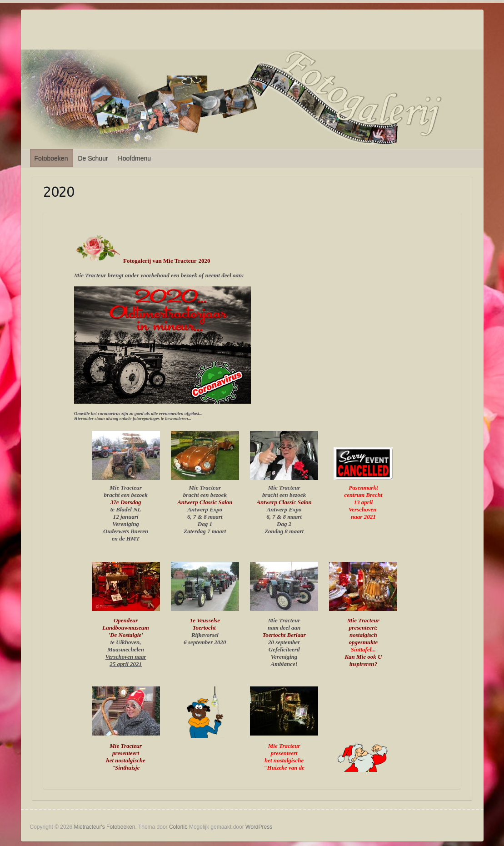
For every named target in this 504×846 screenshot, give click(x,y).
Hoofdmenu (135, 158)
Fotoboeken (51, 158)
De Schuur (93, 158)
